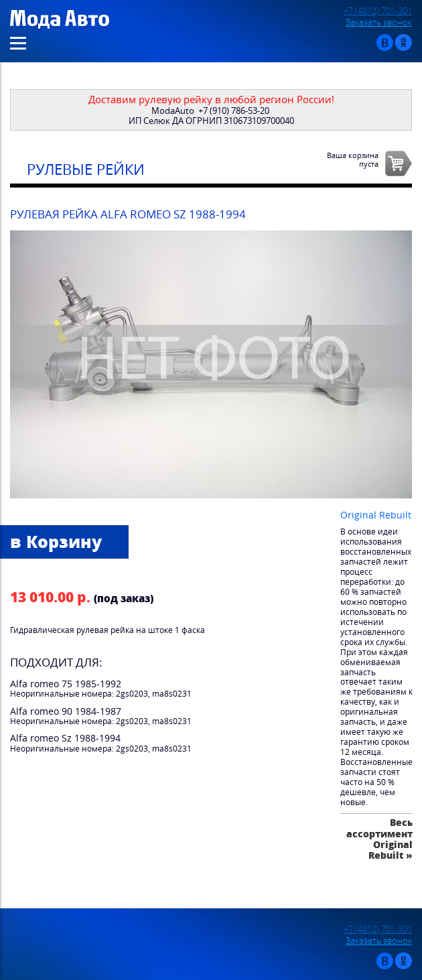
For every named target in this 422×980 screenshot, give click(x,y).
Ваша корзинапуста (353, 159)
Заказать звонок (379, 22)
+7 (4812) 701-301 (378, 11)
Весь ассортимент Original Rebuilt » (379, 839)
